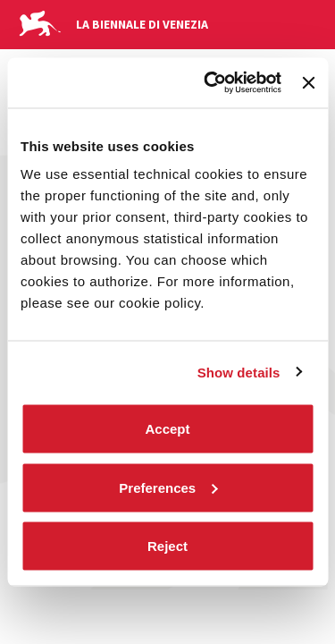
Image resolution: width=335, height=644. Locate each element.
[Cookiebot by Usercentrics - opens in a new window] (210, 83)
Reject (167, 546)
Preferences (168, 487)
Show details (239, 372)
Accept (167, 429)
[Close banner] (308, 82)
